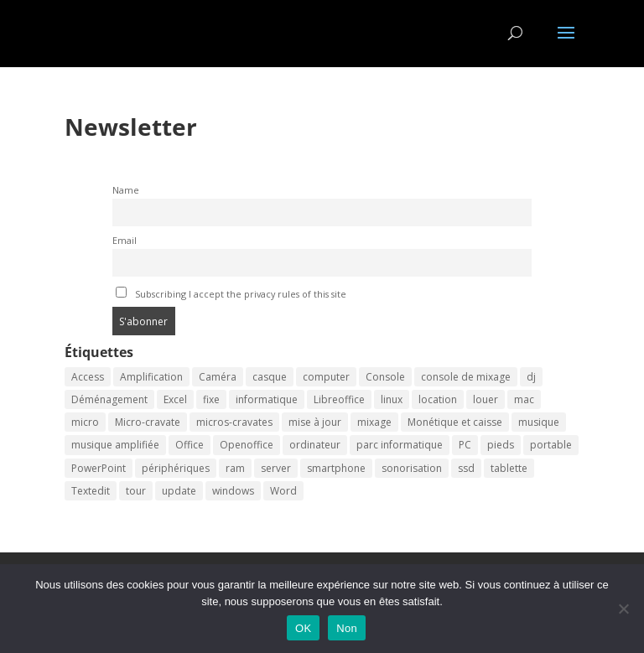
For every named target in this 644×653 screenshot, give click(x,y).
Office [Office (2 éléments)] (190, 445)
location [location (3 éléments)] (438, 399)
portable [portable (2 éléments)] (551, 445)
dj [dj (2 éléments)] (531, 377)
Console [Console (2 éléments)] (385, 377)
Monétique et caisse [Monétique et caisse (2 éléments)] (455, 422)
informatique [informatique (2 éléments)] (267, 399)
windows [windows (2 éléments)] (233, 491)
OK (303, 628)
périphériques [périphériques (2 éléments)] (176, 468)
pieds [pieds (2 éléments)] (501, 445)
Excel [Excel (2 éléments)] (175, 399)
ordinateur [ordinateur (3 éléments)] (315, 445)
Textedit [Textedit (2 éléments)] (91, 491)
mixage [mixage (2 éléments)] (374, 422)
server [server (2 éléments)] (276, 468)
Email (125, 240)
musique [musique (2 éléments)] (539, 422)
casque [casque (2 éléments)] (270, 377)
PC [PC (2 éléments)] (465, 445)
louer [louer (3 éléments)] (486, 399)
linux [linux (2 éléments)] (392, 399)
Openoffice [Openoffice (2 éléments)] (247, 445)
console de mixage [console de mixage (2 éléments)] (466, 377)
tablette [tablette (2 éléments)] (509, 468)
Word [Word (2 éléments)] (283, 491)
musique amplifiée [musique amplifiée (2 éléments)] (115, 445)
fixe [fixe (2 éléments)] (211, 399)
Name (126, 190)
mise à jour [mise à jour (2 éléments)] (315, 422)
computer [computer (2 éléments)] (326, 377)
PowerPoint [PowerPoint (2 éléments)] (99, 468)
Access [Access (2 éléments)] (88, 377)
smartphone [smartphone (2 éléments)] (336, 468)
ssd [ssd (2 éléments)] (466, 468)
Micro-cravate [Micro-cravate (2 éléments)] (148, 422)
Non (347, 628)
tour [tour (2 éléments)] (136, 491)
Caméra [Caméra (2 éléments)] (218, 377)
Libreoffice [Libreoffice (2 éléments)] (339, 399)
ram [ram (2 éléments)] (235, 468)
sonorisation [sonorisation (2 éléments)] (412, 468)
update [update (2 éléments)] (179, 491)
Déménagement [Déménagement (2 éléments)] (109, 399)
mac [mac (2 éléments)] (524, 399)
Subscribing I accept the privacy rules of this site (231, 293)
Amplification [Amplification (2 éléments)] (151, 377)
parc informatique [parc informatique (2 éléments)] (400, 445)
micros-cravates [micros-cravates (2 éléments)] (234, 422)
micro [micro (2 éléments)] (85, 422)
